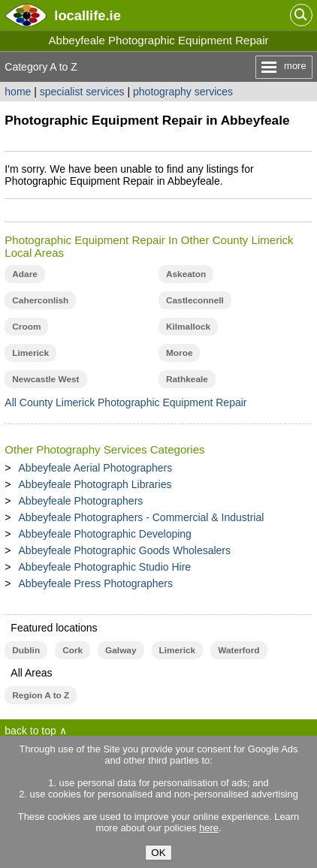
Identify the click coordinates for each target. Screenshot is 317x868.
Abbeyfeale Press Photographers (96, 583)
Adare (25, 274)
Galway (121, 650)
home (18, 92)
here (209, 828)
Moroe (180, 353)
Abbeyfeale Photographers (81, 501)
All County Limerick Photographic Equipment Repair (125, 402)
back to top (30, 731)
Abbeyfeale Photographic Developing (105, 534)
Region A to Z (41, 695)
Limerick (30, 353)
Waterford (239, 650)
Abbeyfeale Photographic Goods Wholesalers (125, 550)
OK (158, 853)
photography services (183, 92)
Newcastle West (45, 379)
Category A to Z (41, 67)
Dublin (26, 650)
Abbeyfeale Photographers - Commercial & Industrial (142, 517)
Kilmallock (188, 327)
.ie (87, 15)
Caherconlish (40, 300)
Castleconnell (195, 300)
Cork (72, 650)
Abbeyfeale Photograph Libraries (95, 484)
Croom (26, 327)
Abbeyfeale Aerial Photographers (96, 468)
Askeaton (186, 274)
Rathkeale (187, 379)
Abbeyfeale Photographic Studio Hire (105, 567)
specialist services (82, 92)
